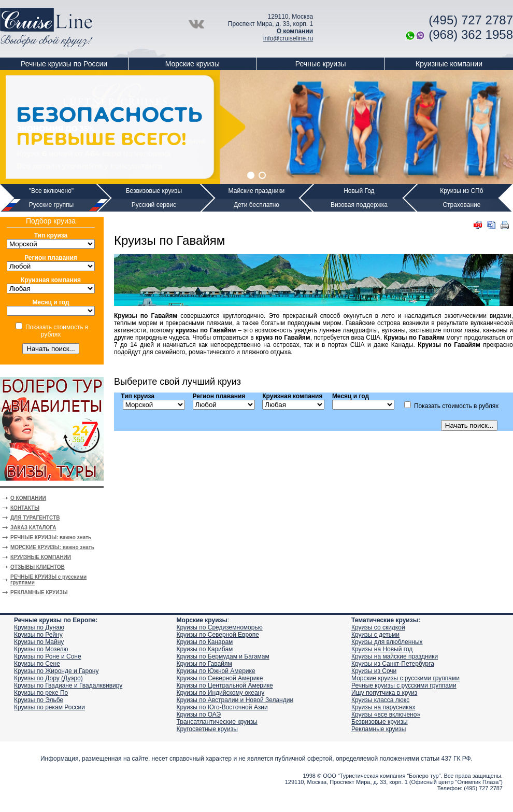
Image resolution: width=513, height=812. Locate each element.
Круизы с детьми (375, 635)
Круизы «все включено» (386, 715)
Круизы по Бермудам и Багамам (223, 656)
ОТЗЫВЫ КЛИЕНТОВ (38, 567)
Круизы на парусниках (383, 707)
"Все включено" (51, 191)
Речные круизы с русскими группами (404, 685)
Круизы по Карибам (205, 649)
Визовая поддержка (359, 205)
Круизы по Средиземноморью (220, 627)
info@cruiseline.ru (288, 38)
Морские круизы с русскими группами (405, 678)
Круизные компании (449, 64)
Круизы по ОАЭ (199, 715)
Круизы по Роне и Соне (48, 656)
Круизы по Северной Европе (218, 635)
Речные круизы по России (64, 64)
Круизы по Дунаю (39, 627)
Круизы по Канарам (205, 642)
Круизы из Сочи (374, 671)
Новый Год (359, 191)
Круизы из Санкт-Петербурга (393, 664)
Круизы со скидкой (378, 627)
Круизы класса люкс (380, 700)
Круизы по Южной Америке (216, 671)
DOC (491, 225)
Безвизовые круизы (154, 191)
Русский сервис (154, 205)
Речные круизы (321, 64)
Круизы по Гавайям (204, 664)
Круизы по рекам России (49, 707)
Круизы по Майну (39, 642)
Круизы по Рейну (38, 635)
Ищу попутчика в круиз (384, 693)
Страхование (461, 205)
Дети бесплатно (256, 205)
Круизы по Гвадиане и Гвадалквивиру (68, 685)
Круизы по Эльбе (39, 700)
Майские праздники (257, 191)
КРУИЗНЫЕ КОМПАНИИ (41, 557)
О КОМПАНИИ (28, 498)
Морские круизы (193, 64)
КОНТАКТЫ (25, 508)
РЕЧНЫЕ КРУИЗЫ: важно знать (51, 537)
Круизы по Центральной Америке (225, 685)
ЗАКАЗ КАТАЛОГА (33, 528)
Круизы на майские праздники (395, 656)
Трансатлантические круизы (217, 722)
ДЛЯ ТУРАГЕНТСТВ (35, 518)
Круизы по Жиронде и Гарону (56, 671)
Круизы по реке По (41, 693)
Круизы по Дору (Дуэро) (48, 678)
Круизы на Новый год (382, 649)
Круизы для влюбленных (387, 642)
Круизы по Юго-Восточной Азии (222, 707)
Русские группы (51, 205)
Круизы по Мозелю (41, 649)
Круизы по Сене (37, 664)
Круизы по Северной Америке (220, 678)
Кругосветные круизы (207, 729)
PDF (478, 225)
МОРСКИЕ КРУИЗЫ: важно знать (52, 547)
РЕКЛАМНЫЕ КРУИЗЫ (39, 592)
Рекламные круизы (379, 729)
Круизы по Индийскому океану (221, 693)
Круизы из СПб (461, 191)
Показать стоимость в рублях (57, 331)
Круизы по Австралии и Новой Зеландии (235, 700)
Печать (505, 225)
